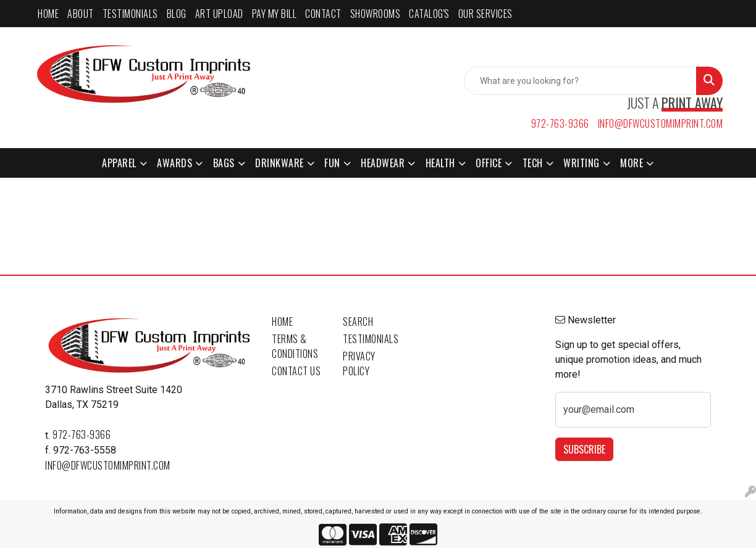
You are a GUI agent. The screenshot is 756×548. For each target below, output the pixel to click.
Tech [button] (533, 163)
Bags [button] (224, 163)
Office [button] (489, 163)
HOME (48, 14)
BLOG (177, 14)
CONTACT (323, 14)
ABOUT (81, 14)
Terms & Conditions (295, 346)
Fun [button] (332, 163)
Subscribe (584, 449)
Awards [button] (174, 163)
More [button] (632, 163)
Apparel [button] (119, 163)
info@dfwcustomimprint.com (661, 123)
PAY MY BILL (275, 14)
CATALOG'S (429, 14)
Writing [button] (582, 163)
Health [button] (440, 163)
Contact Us (296, 371)
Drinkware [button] (279, 163)
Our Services (485, 14)
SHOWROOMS (376, 14)
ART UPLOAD (219, 14)
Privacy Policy (359, 363)
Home (282, 322)
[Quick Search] (580, 81)
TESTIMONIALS (130, 14)
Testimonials (371, 339)
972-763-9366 (560, 123)
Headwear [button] (383, 163)
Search (358, 322)
